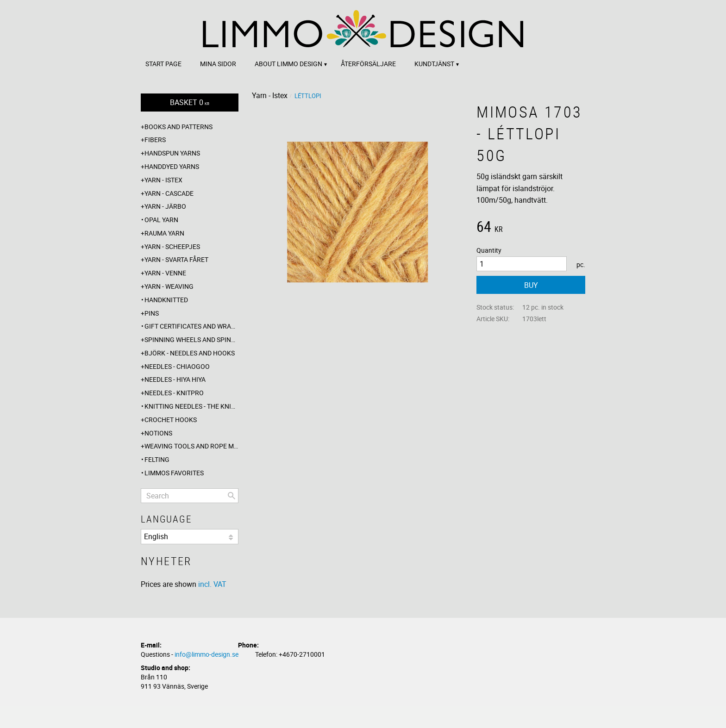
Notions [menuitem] (158, 433)
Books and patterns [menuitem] (178, 127)
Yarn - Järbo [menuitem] (165, 206)
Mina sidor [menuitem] (218, 64)
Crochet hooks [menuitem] (171, 420)
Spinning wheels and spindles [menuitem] (191, 339)
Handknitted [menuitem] (166, 300)
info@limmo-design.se (207, 654)
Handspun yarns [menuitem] (172, 153)
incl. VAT (212, 584)
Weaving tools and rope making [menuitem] (191, 446)
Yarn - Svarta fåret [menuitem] (176, 259)
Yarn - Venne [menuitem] (165, 273)
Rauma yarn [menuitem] (164, 233)
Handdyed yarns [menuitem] (172, 166)
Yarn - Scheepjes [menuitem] (172, 246)
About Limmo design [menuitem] (288, 64)
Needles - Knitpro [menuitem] (174, 393)
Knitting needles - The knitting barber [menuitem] (191, 406)
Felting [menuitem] (157, 459)
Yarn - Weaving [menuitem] (169, 286)
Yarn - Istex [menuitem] (163, 180)
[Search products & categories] (190, 496)
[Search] (232, 496)
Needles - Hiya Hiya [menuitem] (175, 379)
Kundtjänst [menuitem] (434, 64)
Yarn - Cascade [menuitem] (169, 193)
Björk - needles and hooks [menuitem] (190, 353)
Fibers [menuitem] (155, 140)
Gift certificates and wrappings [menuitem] (191, 326)
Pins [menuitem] (152, 313)
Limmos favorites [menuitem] (174, 473)
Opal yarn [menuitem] (161, 220)
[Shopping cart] (190, 103)
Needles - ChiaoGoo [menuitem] (177, 366)
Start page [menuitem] (163, 64)
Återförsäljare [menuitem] (368, 64)
